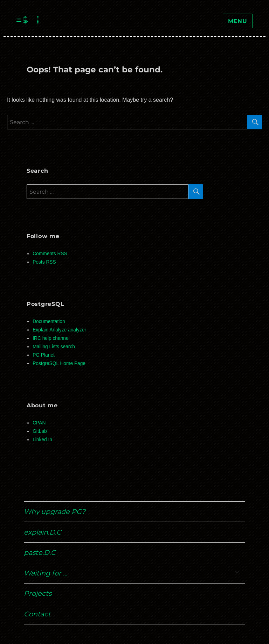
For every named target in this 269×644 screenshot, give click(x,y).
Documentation (49, 321)
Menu (238, 21)
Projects (38, 593)
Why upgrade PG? (55, 511)
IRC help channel (51, 338)
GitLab (40, 431)
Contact (37, 614)
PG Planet (44, 355)
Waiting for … (46, 573)
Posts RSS (44, 262)
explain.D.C (43, 532)
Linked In (42, 440)
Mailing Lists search (54, 347)
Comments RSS (50, 254)
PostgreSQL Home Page (59, 363)
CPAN (39, 423)
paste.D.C (40, 552)
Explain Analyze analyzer (59, 330)
